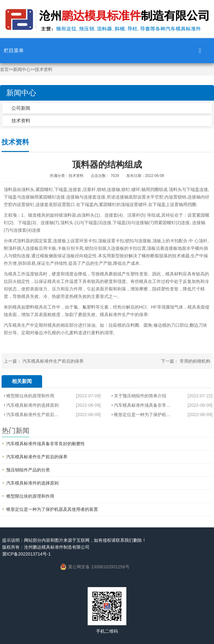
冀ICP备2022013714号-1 (27, 554)
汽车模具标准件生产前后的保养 (53, 361)
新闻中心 (22, 70)
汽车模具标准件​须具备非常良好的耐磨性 (143, 405)
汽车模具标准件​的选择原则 (32, 405)
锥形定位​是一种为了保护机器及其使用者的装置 (143, 415)
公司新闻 (21, 108)
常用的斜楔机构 (195, 361)
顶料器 (10, 189)
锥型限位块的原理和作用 (30, 396)
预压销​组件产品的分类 (28, 470)
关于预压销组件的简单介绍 (140, 396)
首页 (4, 70)
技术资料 (44, 70)
